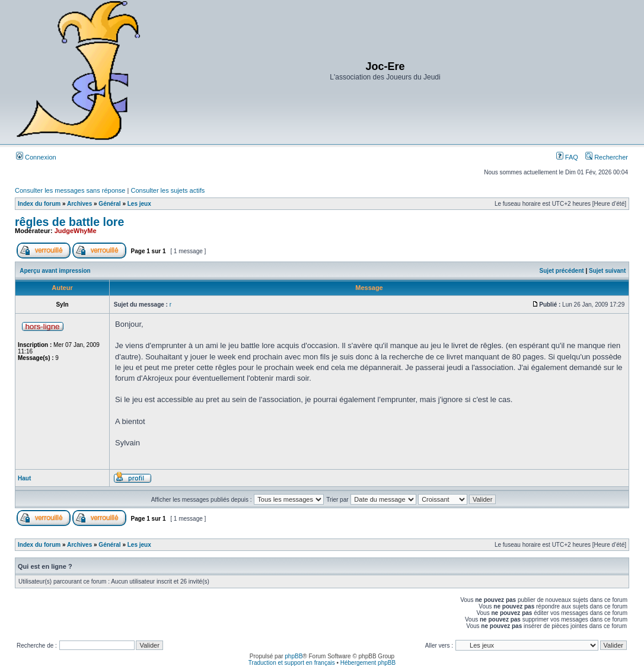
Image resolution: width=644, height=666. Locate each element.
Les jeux (139, 204)
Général (109, 204)
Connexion (36, 157)
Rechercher (607, 157)
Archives (79, 204)
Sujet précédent (562, 271)
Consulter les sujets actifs (168, 190)
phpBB (294, 656)
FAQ (567, 157)
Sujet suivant (607, 271)
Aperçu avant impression (55, 271)
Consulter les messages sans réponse (70, 190)
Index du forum (39, 204)
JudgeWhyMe (76, 231)
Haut (24, 478)
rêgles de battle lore (69, 222)
